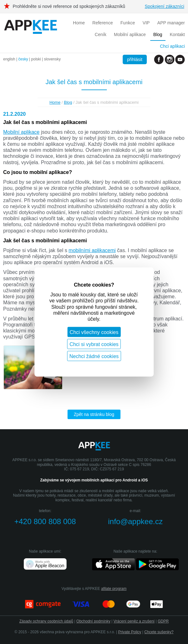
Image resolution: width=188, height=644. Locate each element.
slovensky (52, 59)
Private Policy (130, 632)
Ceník (101, 34)
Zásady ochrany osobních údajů (46, 621)
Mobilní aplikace (130, 34)
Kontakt (177, 34)
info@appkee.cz (135, 521)
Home (79, 23)
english (9, 59)
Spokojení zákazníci (164, 6)
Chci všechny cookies (94, 333)
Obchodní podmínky (93, 621)
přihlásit (135, 59)
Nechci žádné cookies (94, 357)
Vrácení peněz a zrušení (134, 621)
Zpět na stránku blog (94, 414)
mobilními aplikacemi (92, 250)
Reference (103, 23)
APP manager (171, 23)
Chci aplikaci (172, 46)
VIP (146, 23)
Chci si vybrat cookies (94, 345)
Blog (158, 34)
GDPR (163, 621)
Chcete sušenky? (159, 632)
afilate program (114, 589)
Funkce (128, 23)
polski (36, 59)
